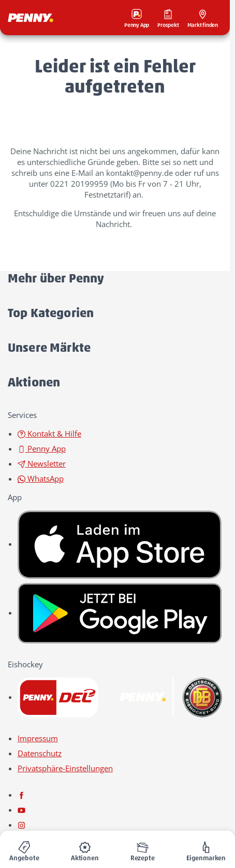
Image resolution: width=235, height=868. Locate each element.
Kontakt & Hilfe (49, 433)
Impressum (38, 738)
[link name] (120, 544)
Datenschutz (40, 753)
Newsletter (42, 463)
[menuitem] (24, 849)
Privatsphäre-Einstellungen (65, 768)
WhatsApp (41, 478)
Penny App (42, 448)
